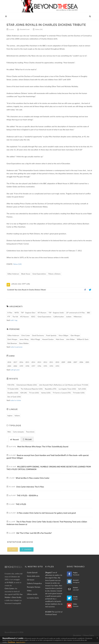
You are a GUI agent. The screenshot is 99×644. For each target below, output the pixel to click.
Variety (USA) (46, 393)
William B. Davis (83, 339)
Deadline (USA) (13, 393)
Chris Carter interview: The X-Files (30, 487)
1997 (33, 366)
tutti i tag (14, 320)
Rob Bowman (12, 343)
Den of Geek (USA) (14, 397)
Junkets (69, 317)
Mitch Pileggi (35, 339)
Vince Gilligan (64, 335)
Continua (11, 642)
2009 (63, 362)
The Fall (15, 317)
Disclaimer (77, 635)
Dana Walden (24, 343)
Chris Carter (26, 335)
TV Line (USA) (34, 393)
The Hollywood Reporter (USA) (32, 389)
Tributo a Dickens (54, 274)
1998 (27, 366)
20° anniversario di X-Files (76, 313)
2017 (15, 362)
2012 (45, 362)
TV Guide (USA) (13, 389)
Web (9, 432)
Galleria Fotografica (34, 583)
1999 (21, 366)
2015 (27, 362)
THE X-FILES (21, 504)
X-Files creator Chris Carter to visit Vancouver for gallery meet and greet (46, 513)
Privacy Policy (89, 635)
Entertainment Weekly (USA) (27, 385)
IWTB (16, 313)
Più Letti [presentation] (27, 439)
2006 (81, 362)
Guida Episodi (32, 572)
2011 (51, 362)
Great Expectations (39, 274)
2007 (75, 362)
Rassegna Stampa (33, 587)
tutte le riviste (16, 400)
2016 (21, 362)
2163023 (27, 549)
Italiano (17, 416)
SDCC (33, 317)
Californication (59, 317)
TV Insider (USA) (79, 393)
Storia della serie (33, 576)
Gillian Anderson (13, 274)
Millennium (78, 317)
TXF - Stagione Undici (56, 313)
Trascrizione (30, 432)
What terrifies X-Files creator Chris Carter (32, 478)
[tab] (15, 439)
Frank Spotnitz (51, 335)
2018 (9, 362)
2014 (33, 362)
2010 (57, 362)
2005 (87, 362)
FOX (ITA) (11, 385)
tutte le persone (16, 347)
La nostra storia (33, 598)
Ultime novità (32, 594)
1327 (13, 549)
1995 (45, 366)
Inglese (10, 416)
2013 (39, 362)
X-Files (10, 313)
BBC (89, 313)
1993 (57, 366)
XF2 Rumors (25, 317)
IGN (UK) (24, 393)
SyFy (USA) (82, 389)
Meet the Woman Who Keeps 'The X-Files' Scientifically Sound (43, 447)
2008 (69, 362)
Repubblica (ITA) (51, 389)
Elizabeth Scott (23, 29)
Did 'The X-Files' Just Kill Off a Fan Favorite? (34, 533)
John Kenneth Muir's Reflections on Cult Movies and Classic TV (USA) (64, 385)
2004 (9, 366)
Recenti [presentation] (15, 439)
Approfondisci (21, 642)
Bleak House (26, 274)
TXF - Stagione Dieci (28, 313)
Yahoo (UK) (38, 29)
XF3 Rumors (42, 313)
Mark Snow (60, 339)
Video (29, 591)
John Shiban (70, 339)
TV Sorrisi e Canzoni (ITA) (62, 393)
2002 (15, 366)
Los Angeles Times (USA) (67, 389)
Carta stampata (18, 432)
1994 (51, 366)
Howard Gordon (48, 339)
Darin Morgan (12, 339)
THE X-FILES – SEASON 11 (27, 496)
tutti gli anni (15, 370)
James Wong (24, 339)
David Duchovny (38, 335)
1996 (39, 366)
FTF (9, 317)
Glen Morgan (75, 335)
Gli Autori (31, 580)
